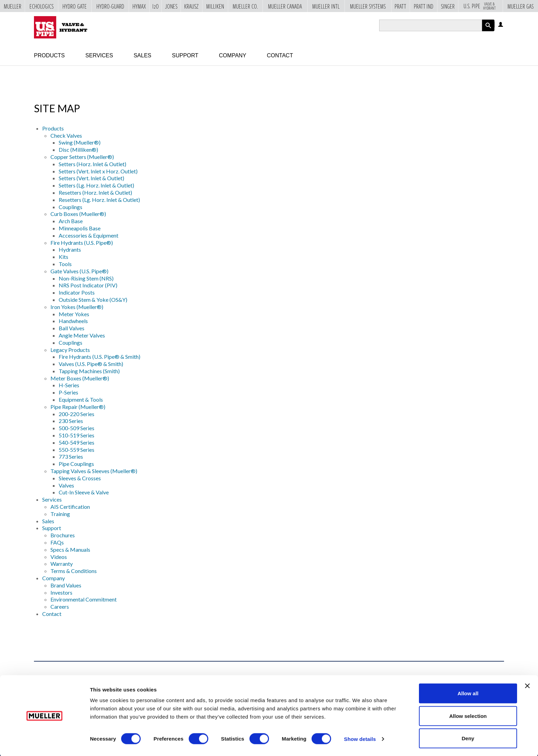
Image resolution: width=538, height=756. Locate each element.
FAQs (57, 542)
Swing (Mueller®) (80, 142)
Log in (501, 25)
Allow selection (468, 715)
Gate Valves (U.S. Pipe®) (79, 271)
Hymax (139, 6)
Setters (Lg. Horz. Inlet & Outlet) (96, 185)
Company (233, 55)
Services (99, 55)
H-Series (69, 385)
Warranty (62, 564)
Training (60, 514)
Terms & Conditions (74, 571)
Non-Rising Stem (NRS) (86, 278)
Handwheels (73, 321)
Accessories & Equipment (89, 235)
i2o (156, 6)
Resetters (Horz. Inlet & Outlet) (95, 192)
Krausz (191, 6)
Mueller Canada (285, 6)
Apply (488, 31)
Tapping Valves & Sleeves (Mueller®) (94, 471)
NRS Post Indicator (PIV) (88, 285)
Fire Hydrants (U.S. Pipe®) (82, 243)
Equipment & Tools (81, 399)
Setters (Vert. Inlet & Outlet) (91, 178)
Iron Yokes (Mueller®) (77, 307)
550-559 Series (77, 450)
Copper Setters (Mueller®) (82, 157)
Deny (468, 738)
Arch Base (71, 221)
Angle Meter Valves (82, 335)
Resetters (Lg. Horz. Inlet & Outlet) (99, 200)
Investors (61, 592)
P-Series (68, 392)
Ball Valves (72, 328)
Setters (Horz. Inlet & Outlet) (92, 164)
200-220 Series (77, 414)
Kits (63, 257)
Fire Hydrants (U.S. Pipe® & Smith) (100, 357)
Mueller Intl (326, 6)
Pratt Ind (424, 6)
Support (185, 55)
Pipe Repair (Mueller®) (78, 407)
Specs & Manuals (70, 549)
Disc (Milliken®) (78, 150)
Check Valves (66, 135)
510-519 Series (77, 435)
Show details (360, 738)
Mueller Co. (245, 6)
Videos (59, 557)
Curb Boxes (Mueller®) (78, 214)
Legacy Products (70, 350)
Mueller (13, 6)
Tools (65, 264)
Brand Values (66, 585)
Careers (60, 606)
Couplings (71, 207)
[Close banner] (527, 685)
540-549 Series (77, 442)
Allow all (468, 693)
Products (49, 55)
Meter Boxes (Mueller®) (80, 378)
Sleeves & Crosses (80, 478)
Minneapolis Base (80, 228)
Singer (448, 6)
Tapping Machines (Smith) (89, 371)
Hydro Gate (75, 6)
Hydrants (70, 249)
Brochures (63, 535)
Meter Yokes (74, 314)
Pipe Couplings (76, 464)
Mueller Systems (368, 6)
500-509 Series (77, 428)
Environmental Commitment (84, 599)
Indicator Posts (77, 292)
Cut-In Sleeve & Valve (84, 492)
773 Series (71, 456)
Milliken (215, 6)
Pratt (400, 6)
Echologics (42, 6)
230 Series (71, 421)
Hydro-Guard (110, 6)
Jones (171, 6)
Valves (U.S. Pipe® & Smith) (91, 364)
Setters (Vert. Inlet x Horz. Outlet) (98, 171)
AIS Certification (70, 507)
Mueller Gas (521, 6)
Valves (66, 485)
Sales (142, 55)
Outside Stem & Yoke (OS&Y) (93, 300)
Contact (280, 55)
